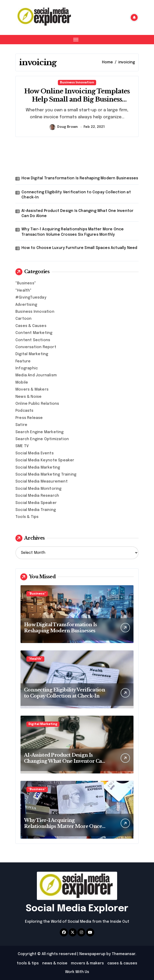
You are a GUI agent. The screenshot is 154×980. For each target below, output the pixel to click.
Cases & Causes (31, 326)
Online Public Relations (37, 404)
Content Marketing (34, 333)
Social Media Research (37, 496)
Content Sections (33, 340)
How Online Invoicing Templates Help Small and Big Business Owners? (77, 99)
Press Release (29, 418)
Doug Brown (64, 127)
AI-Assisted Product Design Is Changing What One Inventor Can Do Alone (77, 213)
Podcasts (24, 411)
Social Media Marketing (38, 468)
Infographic (27, 368)
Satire (21, 425)
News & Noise (28, 397)
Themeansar (124, 954)
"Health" (24, 291)
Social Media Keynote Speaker (45, 460)
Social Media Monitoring (38, 489)
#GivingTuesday (31, 298)
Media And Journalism (36, 375)
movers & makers (87, 963)
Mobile (22, 383)
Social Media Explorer (77, 909)
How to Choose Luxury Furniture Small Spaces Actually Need (79, 248)
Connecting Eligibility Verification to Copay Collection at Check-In (76, 195)
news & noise (55, 963)
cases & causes (122, 963)
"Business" (26, 283)
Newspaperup (92, 954)
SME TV (22, 446)
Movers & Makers (32, 390)
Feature (23, 361)
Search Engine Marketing (40, 432)
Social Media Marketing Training (46, 475)
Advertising (26, 305)
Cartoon (23, 319)
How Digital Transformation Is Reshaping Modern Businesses (80, 178)
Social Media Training (36, 510)
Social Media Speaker (36, 503)
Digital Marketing (32, 354)
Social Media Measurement (42, 481)
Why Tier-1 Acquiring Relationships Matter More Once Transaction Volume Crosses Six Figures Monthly (73, 232)
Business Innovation (77, 83)
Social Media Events (35, 453)
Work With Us (77, 972)
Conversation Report (36, 347)
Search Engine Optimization (42, 439)
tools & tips (28, 963)
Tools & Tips (27, 517)
